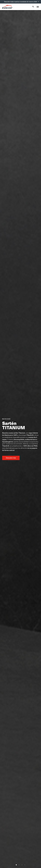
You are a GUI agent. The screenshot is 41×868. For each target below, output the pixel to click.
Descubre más (11, 458)
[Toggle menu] (38, 7)
